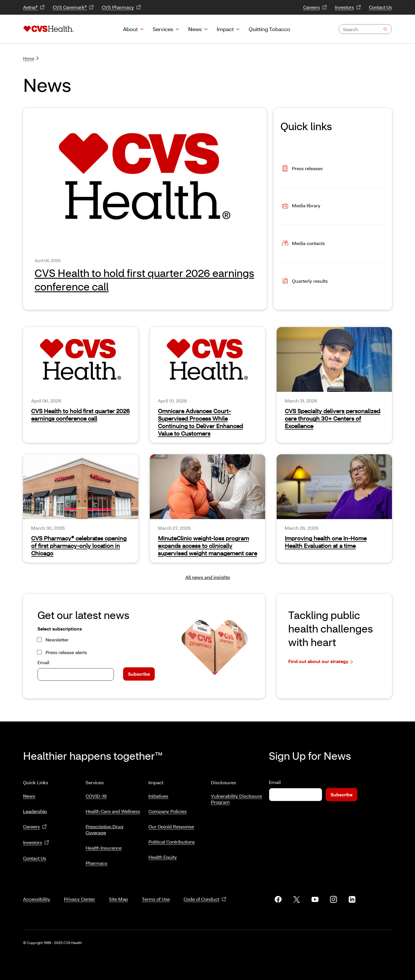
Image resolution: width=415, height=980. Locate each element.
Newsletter (57, 640)
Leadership (35, 809)
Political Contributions (172, 839)
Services (163, 29)
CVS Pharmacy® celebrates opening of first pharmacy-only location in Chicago (79, 546)
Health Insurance (104, 845)
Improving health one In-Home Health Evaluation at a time (326, 542)
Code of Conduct (205, 892)
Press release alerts (66, 652)
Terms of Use (156, 892)
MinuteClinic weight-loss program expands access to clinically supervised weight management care (207, 546)
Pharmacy (97, 861)
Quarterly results (304, 282)
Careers (315, 7)
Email (43, 662)
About (130, 29)
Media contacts (303, 244)
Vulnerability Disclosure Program (236, 797)
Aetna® (34, 7)
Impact (225, 29)
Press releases (302, 169)
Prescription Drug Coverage (104, 827)
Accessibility (37, 892)
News (195, 29)
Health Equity (163, 855)
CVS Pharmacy (121, 7)
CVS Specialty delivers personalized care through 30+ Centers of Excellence (332, 418)
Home (31, 58)
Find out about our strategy (320, 661)
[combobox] (365, 29)
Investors (348, 7)
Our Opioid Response (171, 824)
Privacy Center (80, 892)
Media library (300, 206)
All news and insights (208, 577)
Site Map (118, 892)
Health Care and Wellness (113, 809)
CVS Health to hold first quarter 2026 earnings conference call (144, 280)
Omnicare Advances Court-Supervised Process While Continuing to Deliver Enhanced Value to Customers (200, 422)
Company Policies (168, 809)
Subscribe (139, 674)
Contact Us (380, 7)
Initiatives (158, 794)
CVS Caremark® (73, 7)
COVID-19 (96, 794)
